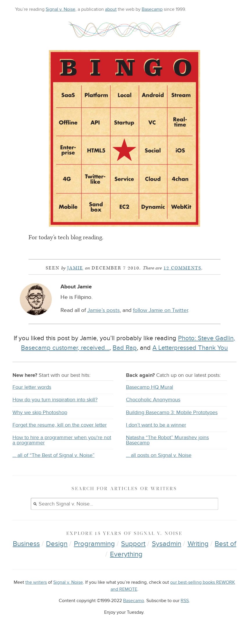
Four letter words (32, 387)
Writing (198, 544)
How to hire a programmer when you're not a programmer (62, 440)
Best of (225, 544)
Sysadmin (167, 544)
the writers (36, 582)
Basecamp (152, 9)
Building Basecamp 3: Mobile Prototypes (172, 413)
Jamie (75, 268)
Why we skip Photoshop (40, 413)
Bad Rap (125, 348)
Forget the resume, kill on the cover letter (60, 425)
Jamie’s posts (104, 310)
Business (26, 544)
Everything (126, 554)
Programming (94, 544)
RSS (185, 601)
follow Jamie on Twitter (160, 310)
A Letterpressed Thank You (190, 348)
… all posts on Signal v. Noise (159, 455)
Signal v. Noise (61, 9)
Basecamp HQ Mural (150, 387)
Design (57, 544)
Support (133, 544)
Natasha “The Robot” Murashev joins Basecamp (167, 440)
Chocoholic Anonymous (153, 400)
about (111, 9)
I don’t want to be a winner (156, 425)
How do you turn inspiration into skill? (55, 400)
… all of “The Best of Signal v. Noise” (54, 455)
